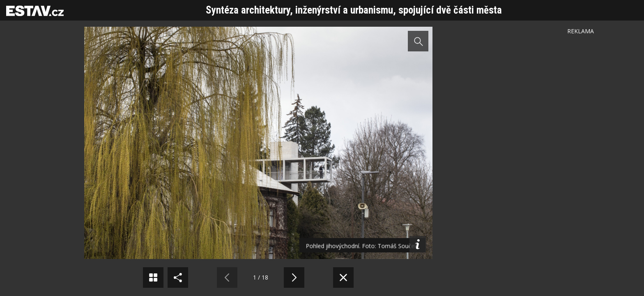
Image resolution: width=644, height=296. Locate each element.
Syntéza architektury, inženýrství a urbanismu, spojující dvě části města (354, 10)
